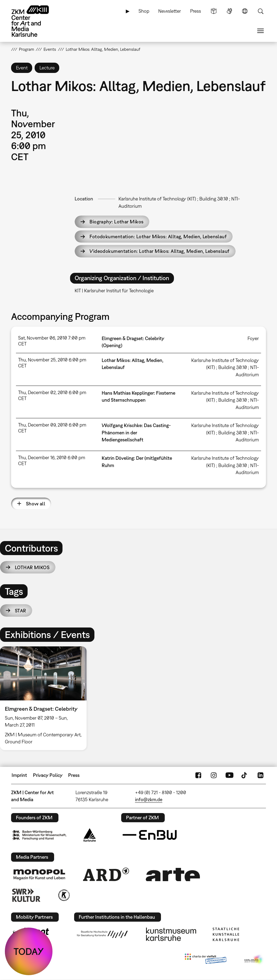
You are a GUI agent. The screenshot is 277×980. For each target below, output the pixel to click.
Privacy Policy (48, 775)
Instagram (214, 775)
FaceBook (198, 775)
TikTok (245, 775)
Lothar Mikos (32, 567)
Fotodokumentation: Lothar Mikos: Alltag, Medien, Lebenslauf (158, 236)
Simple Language (214, 11)
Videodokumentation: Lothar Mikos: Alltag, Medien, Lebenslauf (159, 251)
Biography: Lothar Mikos (116, 222)
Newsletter (170, 11)
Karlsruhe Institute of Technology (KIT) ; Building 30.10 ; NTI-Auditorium (225, 367)
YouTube (229, 775)
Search (260, 11)
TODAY (29, 951)
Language (245, 11)
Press (196, 11)
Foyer (253, 338)
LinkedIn (260, 775)
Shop (144, 11)
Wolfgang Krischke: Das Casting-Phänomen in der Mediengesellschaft (136, 432)
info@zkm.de (149, 799)
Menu (260, 31)
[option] (46, 698)
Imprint (19, 775)
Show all (36, 504)
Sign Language (229, 11)
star (21, 611)
